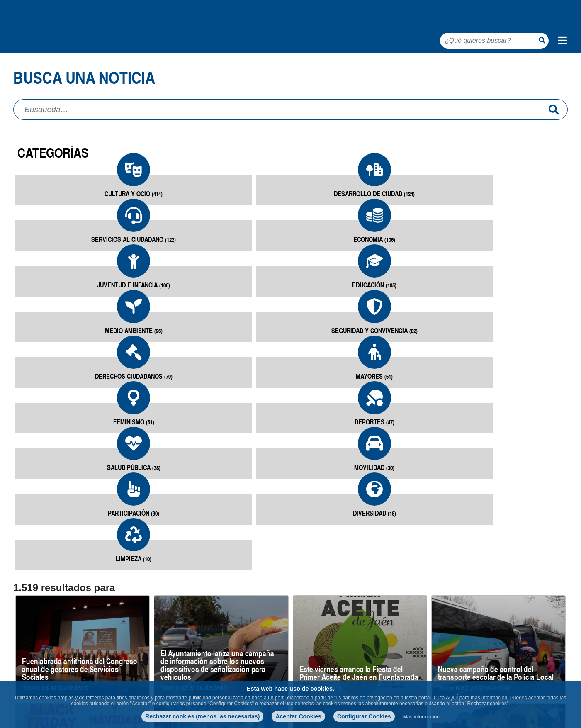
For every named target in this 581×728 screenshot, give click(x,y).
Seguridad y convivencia (152, 309)
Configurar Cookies (364, 716)
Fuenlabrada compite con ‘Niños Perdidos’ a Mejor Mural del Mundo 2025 (215, 597)
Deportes (521, 304)
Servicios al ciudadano (244, 236)
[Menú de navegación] (562, 41)
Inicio (22, 66)
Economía (337, 231)
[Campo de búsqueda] (281, 132)
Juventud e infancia (429, 231)
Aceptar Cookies (298, 716)
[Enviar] (554, 132)
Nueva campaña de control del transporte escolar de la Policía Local (496, 493)
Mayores (337, 304)
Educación (521, 231)
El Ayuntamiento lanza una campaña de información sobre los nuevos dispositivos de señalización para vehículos (217, 485)
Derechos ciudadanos (244, 304)
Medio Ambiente (60, 304)
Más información (421, 717)
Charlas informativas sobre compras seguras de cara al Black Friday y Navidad (79, 597)
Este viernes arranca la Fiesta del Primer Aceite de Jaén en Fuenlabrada (359, 493)
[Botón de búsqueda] (542, 40)
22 (503, 643)
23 (520, 643)
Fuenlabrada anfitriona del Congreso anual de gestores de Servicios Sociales (80, 489)
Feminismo (429, 304)
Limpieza (429, 377)
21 (486, 643)
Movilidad (152, 377)
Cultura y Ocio (59, 231)
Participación (244, 377)
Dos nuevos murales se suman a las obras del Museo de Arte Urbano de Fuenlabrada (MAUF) (495, 597)
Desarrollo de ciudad (152, 231)
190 (553, 643)
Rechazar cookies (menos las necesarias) (202, 716)
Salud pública (60, 377)
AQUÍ (452, 698)
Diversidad (337, 377)
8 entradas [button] (25, 645)
